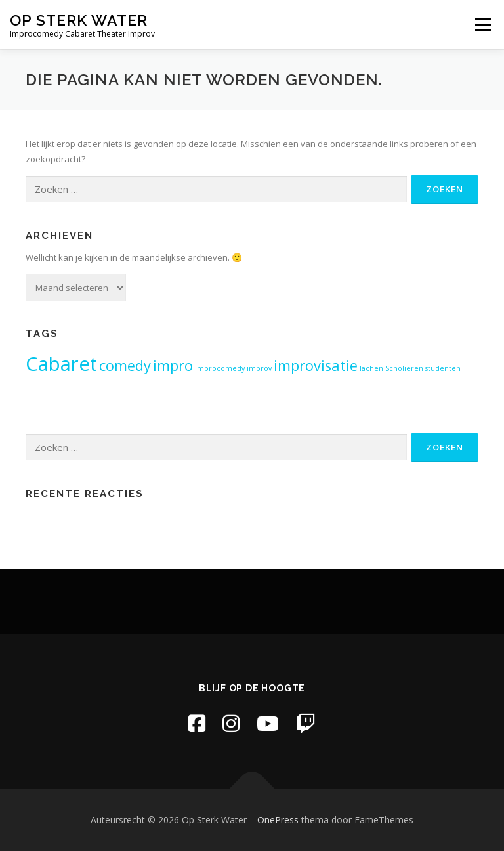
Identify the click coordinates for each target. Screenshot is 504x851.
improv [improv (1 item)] (259, 368)
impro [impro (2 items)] (173, 365)
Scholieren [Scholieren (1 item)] (404, 368)
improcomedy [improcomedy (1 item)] (220, 368)
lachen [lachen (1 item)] (371, 368)
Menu (483, 24)
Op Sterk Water (79, 20)
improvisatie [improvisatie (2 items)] (316, 365)
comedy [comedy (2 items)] (125, 365)
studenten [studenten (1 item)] (443, 368)
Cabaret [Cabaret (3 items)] (61, 364)
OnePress (278, 820)
